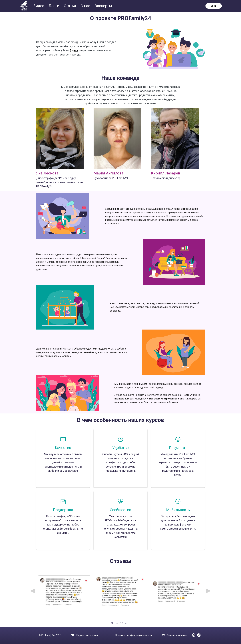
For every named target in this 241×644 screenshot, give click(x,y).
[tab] (112, 623)
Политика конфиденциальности (133, 635)
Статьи (70, 6)
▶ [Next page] (208, 590)
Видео (39, 6)
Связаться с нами (177, 635)
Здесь (74, 50)
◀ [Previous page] (33, 590)
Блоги (54, 6)
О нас (86, 6)
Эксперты (103, 6)
